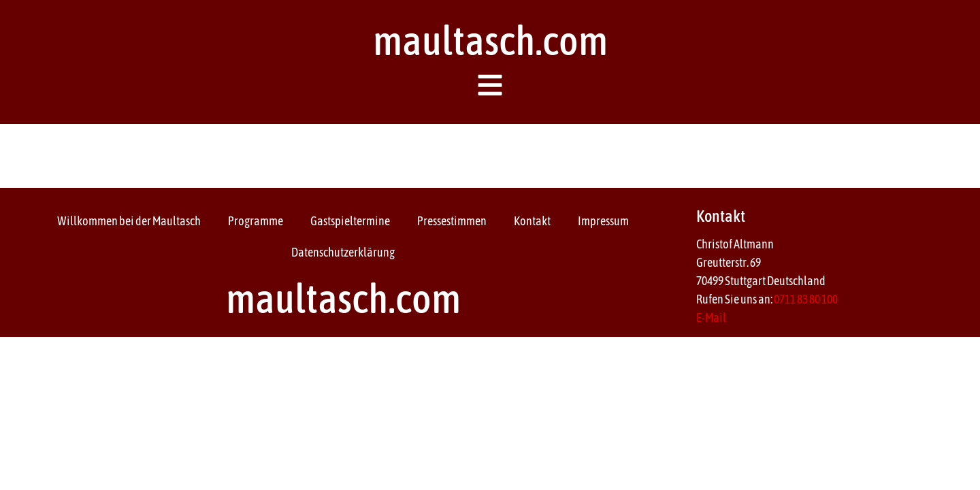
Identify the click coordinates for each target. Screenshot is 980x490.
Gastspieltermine (350, 221)
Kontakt (532, 221)
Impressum (603, 221)
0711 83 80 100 (806, 299)
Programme (256, 221)
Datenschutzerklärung (343, 252)
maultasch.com (490, 40)
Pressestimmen (452, 221)
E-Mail (711, 317)
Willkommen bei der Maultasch (129, 221)
